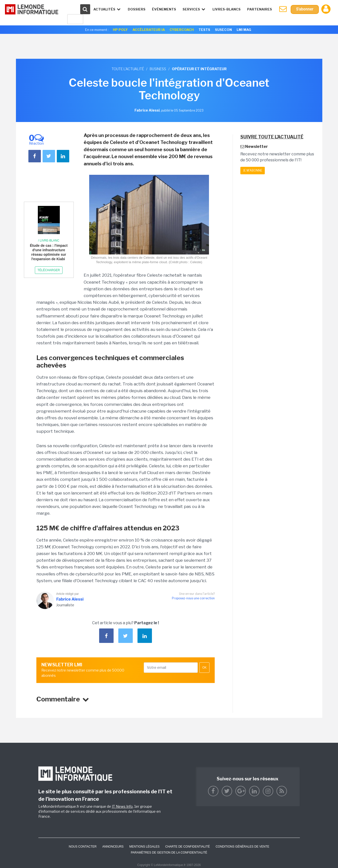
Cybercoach (182, 30)
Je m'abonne (253, 170)
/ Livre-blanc (49, 241)
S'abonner (304, 9)
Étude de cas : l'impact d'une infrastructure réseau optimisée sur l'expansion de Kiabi (49, 252)
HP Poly (120, 30)
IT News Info (122, 806)
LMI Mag (244, 30)
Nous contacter (83, 847)
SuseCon (223, 30)
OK (204, 668)
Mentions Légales (144, 847)
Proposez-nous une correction (193, 598)
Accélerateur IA (149, 30)
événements (164, 9)
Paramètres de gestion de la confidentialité (169, 853)
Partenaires (259, 9)
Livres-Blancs (226, 9)
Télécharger (49, 270)
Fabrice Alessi (70, 599)
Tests (204, 30)
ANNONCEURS (113, 847)
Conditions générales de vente (242, 847)
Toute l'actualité (128, 69)
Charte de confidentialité (187, 847)
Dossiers (136, 9)
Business (158, 69)
